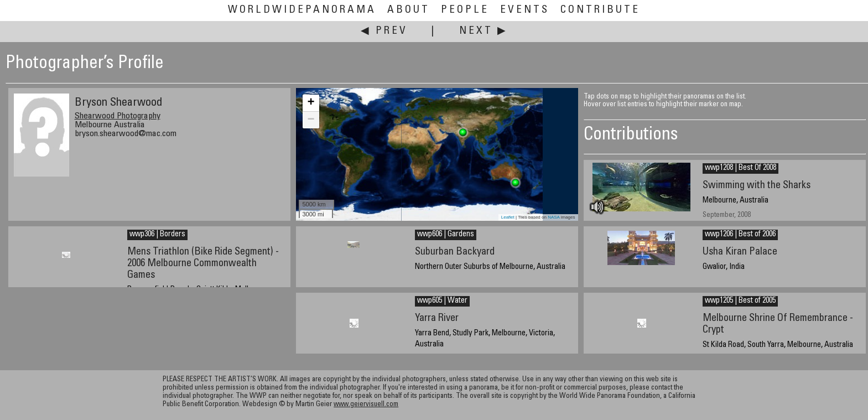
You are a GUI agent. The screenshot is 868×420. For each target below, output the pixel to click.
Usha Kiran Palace (740, 252)
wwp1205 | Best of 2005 (740, 301)
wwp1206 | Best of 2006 (740, 235)
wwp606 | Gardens (446, 235)
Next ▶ (484, 31)
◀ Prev (384, 31)
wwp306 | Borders (157, 235)
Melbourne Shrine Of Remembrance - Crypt (778, 324)
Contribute (600, 10)
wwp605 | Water (442, 301)
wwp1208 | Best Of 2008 (740, 168)
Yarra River (437, 318)
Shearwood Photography (118, 116)
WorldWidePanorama (302, 10)
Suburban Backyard (455, 252)
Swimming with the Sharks (757, 186)
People (465, 10)
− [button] (311, 120)
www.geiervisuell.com (366, 405)
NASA (553, 217)
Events (525, 10)
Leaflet (508, 217)
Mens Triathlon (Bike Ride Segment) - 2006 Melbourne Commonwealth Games (203, 263)
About (409, 10)
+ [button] (311, 103)
